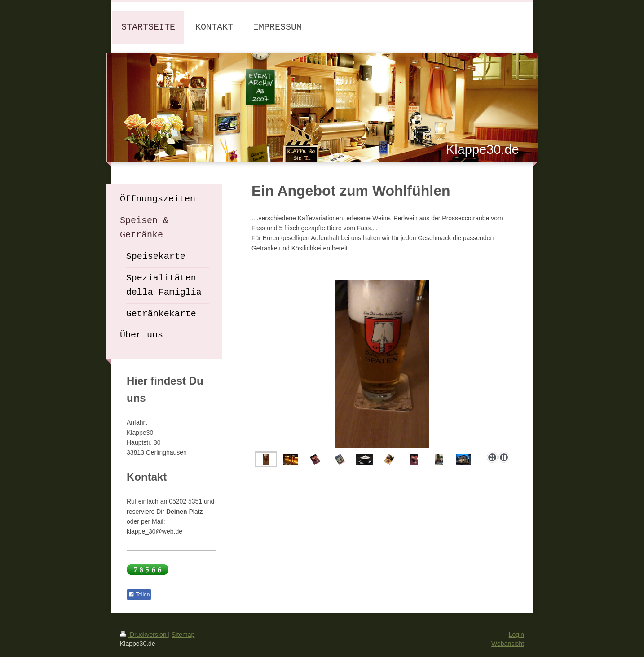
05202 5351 (185, 501)
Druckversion (144, 635)
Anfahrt (137, 422)
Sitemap (183, 635)
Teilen (139, 595)
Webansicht (508, 644)
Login (516, 635)
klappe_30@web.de (154, 531)
